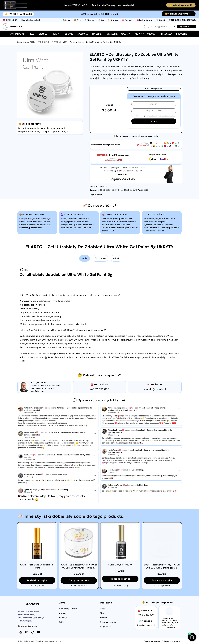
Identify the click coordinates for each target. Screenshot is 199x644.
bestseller (98, 194)
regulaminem (152, 116)
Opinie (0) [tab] (100, 258)
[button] (37, 585)
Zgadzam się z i (154, 116)
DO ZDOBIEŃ (105, 190)
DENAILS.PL (17, 26)
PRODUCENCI (44, 42)
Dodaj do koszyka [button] (37, 580)
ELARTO (55, 42)
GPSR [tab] (116, 258)
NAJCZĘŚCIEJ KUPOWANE (131, 190)
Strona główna (23, 42)
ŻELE (146, 190)
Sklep (34, 42)
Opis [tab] (85, 258)
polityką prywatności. (166, 116)
